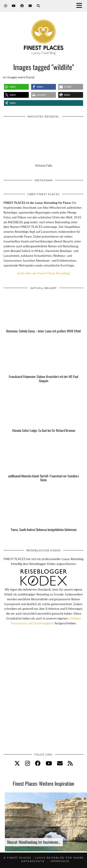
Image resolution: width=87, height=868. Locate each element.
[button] (81, 6)
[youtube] (49, 763)
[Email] (30, 6)
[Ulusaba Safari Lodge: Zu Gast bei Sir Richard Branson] (43, 415)
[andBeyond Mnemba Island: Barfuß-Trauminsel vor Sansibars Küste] (43, 465)
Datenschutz (33, 861)
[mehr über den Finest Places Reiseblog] (43, 273)
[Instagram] (6, 6)
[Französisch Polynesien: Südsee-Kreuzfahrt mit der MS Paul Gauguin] (43, 365)
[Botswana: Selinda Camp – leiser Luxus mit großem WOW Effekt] (43, 316)
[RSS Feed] (70, 763)
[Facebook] (22, 6)
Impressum (60, 861)
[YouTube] (14, 6)
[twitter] (17, 763)
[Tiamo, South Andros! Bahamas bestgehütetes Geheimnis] (43, 514)
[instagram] (27, 763)
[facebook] (38, 763)
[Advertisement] (43, 694)
